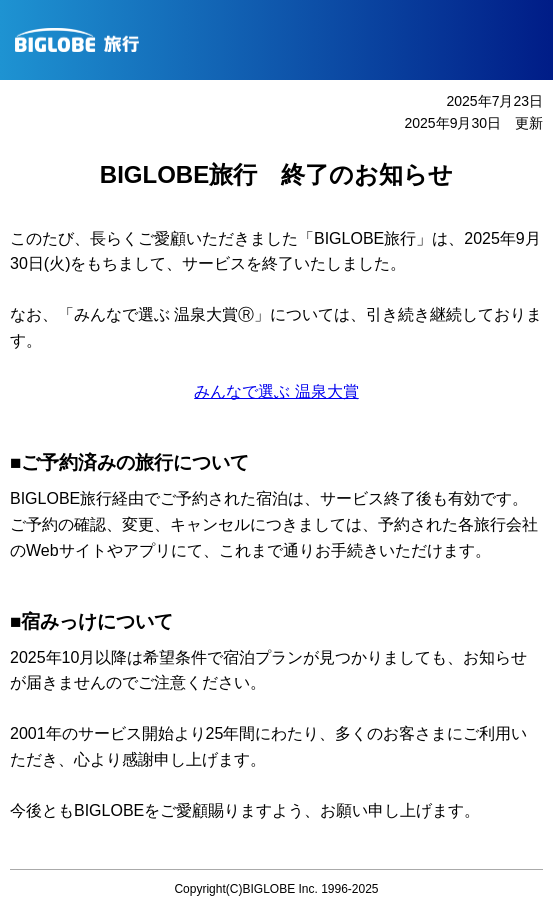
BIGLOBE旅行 (284, 40)
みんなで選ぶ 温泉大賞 (276, 391)
